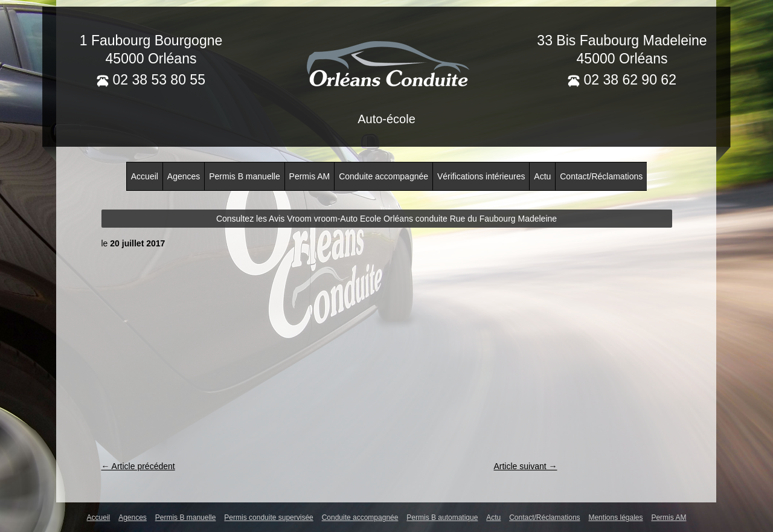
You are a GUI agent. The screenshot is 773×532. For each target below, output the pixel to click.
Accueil (145, 176)
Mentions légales (615, 518)
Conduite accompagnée (383, 176)
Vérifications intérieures (481, 176)
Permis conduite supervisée (268, 518)
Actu (542, 176)
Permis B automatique (442, 518)
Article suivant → (525, 466)
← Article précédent (138, 466)
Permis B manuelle (245, 176)
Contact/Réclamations (601, 176)
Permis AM (310, 176)
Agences (184, 176)
